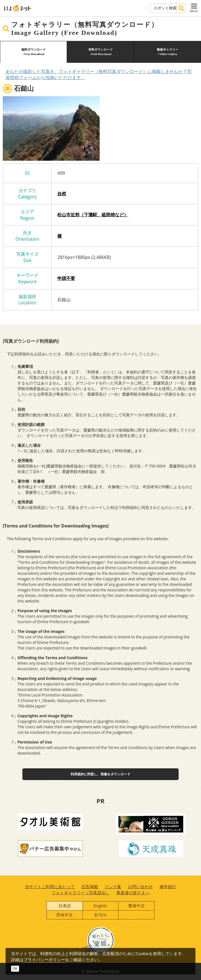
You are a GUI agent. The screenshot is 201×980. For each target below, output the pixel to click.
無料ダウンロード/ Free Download (33, 52)
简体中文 (65, 915)
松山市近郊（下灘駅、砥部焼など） (93, 215)
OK (15, 969)
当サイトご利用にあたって (50, 887)
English (101, 906)
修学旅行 (168, 887)
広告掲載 (90, 887)
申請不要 (66, 278)
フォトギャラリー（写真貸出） (81, 893)
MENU (194, 8)
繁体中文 (136, 906)
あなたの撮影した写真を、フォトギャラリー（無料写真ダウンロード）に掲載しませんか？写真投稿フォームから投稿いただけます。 (99, 75)
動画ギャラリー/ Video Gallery (168, 52)
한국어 (100, 915)
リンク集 (113, 887)
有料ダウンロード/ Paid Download (101, 52)
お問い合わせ (140, 887)
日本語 (65, 906)
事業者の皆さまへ (133, 893)
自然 (62, 194)
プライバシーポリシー (44, 960)
